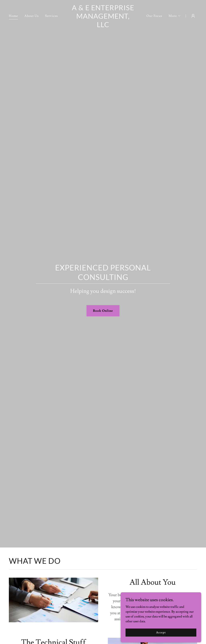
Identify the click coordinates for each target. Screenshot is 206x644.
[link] (103, 26)
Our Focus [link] (154, 16)
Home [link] (13, 16)
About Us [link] (31, 16)
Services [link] (51, 16)
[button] (175, 16)
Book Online (103, 311)
